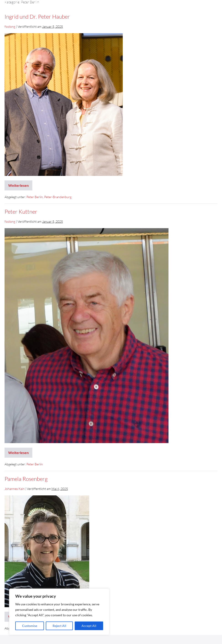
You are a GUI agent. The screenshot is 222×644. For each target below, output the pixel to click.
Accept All (89, 626)
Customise (30, 626)
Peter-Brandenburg (58, 197)
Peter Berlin (35, 197)
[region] (59, 612)
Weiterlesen (19, 184)
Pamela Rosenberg (26, 479)
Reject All (59, 626)
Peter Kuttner (21, 212)
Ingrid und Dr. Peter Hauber (37, 17)
